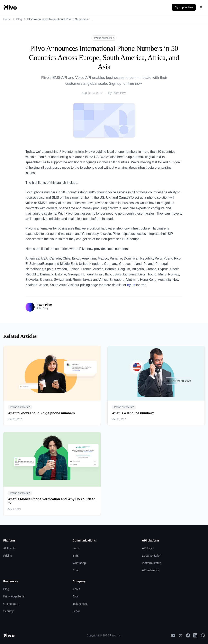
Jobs (76, 596)
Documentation (152, 556)
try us (131, 285)
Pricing (8, 556)
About (76, 589)
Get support (11, 604)
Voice (76, 548)
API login (148, 548)
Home (7, 19)
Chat (76, 570)
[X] (181, 635)
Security (8, 611)
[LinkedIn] (195, 635)
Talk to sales (80, 604)
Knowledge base (14, 596)
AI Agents (9, 548)
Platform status (151, 563)
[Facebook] (188, 635)
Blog (19, 19)
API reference (151, 570)
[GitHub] (203, 635)
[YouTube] (173, 635)
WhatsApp (79, 563)
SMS (76, 556)
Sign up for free (184, 7)
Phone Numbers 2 (104, 38)
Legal (76, 611)
